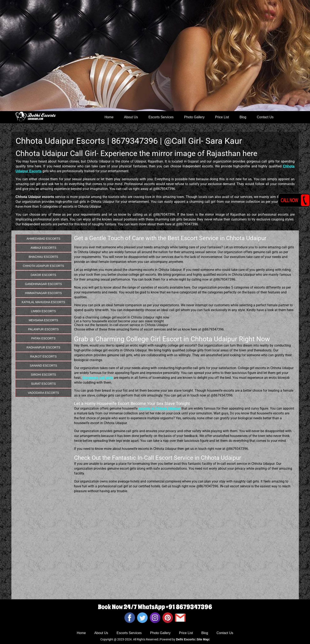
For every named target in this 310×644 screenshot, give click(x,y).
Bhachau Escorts (43, 257)
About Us (131, 117)
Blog (243, 117)
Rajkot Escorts (43, 356)
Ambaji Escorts (43, 248)
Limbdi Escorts (43, 311)
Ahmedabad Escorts (43, 239)
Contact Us (265, 117)
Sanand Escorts (43, 366)
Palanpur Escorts (43, 329)
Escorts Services (161, 117)
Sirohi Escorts (43, 375)
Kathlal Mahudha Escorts (43, 302)
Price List (222, 117)
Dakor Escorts (43, 275)
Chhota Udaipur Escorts (43, 266)
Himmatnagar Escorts (43, 293)
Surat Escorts (43, 384)
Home (109, 117)
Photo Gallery (194, 117)
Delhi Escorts (185, 639)
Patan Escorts (43, 338)
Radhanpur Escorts (43, 347)
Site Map (203, 639)
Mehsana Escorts (43, 320)
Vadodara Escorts (43, 393)
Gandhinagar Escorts (43, 284)
